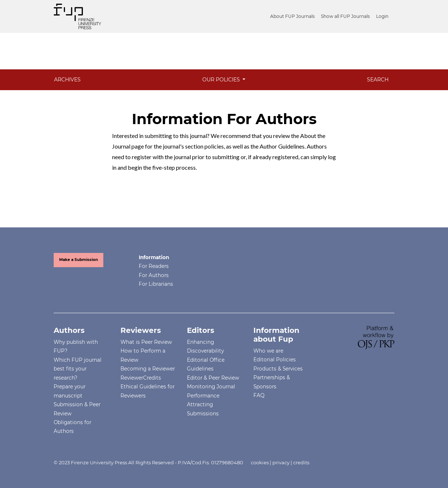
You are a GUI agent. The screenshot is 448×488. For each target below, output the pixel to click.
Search (378, 80)
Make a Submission (79, 260)
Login (382, 16)
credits (301, 462)
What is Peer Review (146, 342)
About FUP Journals (292, 16)
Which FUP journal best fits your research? (78, 369)
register (142, 157)
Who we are (268, 351)
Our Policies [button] (222, 80)
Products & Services (278, 369)
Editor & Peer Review (213, 378)
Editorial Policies (275, 360)
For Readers (154, 266)
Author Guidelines (282, 146)
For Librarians (156, 284)
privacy (281, 462)
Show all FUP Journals (345, 16)
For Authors (154, 275)
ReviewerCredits (141, 378)
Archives (67, 80)
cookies (260, 462)
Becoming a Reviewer (148, 369)
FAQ (259, 395)
